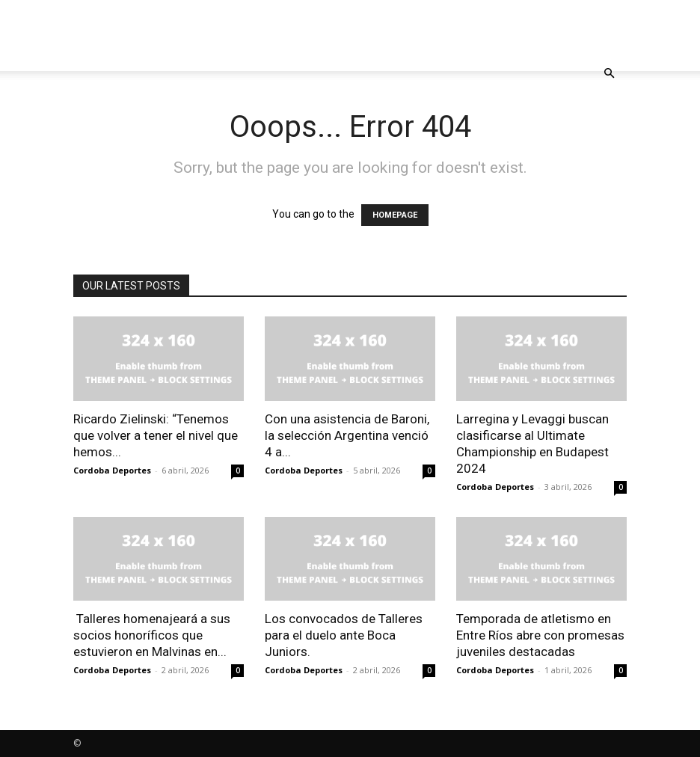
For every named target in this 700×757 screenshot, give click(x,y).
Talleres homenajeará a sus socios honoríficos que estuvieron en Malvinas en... (152, 635)
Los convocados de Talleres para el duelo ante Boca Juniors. (344, 635)
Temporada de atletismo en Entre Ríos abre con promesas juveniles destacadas (540, 635)
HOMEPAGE (395, 215)
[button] (609, 74)
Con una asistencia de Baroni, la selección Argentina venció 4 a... (347, 435)
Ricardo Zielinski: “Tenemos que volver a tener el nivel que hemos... (156, 435)
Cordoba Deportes (112, 470)
